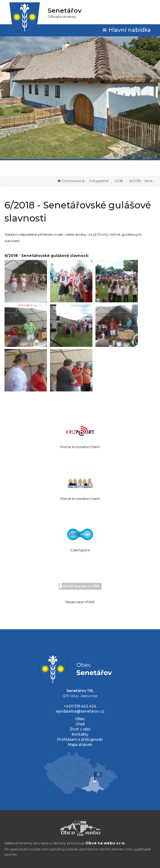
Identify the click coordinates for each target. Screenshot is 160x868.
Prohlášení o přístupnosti (80, 739)
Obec (80, 719)
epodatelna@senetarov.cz (80, 711)
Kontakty (80, 734)
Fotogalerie (99, 181)
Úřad (80, 724)
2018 (119, 181)
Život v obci (80, 729)
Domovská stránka (72, 181)
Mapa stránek (80, 745)
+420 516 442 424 (80, 706)
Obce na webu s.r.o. (105, 843)
